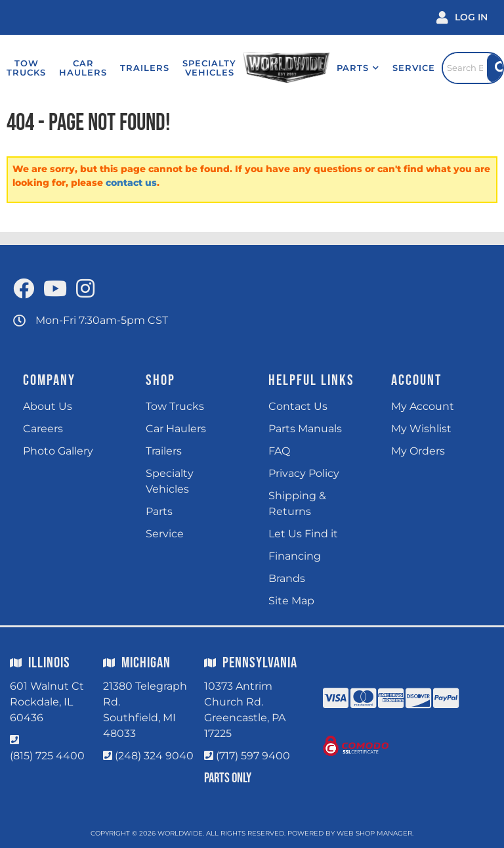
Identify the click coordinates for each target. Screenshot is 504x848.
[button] (346, 68)
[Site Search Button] (494, 68)
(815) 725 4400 (47, 756)
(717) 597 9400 (253, 756)
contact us (131, 183)
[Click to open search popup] (467, 68)
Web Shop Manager (374, 833)
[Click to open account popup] (462, 17)
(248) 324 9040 (154, 756)
